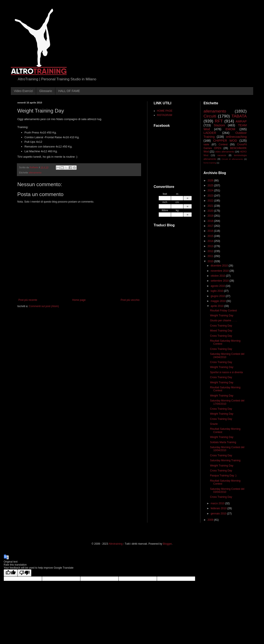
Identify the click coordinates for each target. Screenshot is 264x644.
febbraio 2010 (219, 508)
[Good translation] (11, 573)
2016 (211, 231)
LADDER (210, 133)
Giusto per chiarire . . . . (223, 320)
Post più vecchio (130, 300)
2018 (211, 221)
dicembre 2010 (220, 266)
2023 (211, 196)
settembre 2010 (220, 281)
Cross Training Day (221, 326)
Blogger (167, 544)
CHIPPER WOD (225, 141)
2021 (211, 206)
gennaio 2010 (219, 514)
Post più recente (28, 300)
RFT (219, 121)
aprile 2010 (217, 306)
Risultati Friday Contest (223, 311)
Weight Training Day (222, 316)
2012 (211, 251)
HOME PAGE (165, 111)
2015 (211, 236)
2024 (211, 190)
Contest (223, 144)
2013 (211, 246)
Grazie (214, 424)
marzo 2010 (218, 503)
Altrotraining (116, 544)
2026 (211, 181)
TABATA (239, 116)
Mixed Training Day (221, 331)
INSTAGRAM (164, 115)
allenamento (35, 173)
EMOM (230, 129)
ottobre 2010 (218, 276)
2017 (211, 226)
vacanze (222, 155)
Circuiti (210, 116)
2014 (211, 241)
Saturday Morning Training (225, 460)
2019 (211, 216)
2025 (211, 186)
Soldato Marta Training (223, 442)
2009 (211, 520)
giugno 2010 (218, 296)
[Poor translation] (24, 573)
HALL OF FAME (69, 91)
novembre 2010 (220, 271)
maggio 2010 (218, 301)
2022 (211, 201)
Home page (79, 300)
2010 (211, 261)
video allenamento (225, 152)
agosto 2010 (218, 286)
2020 (211, 211)
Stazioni (219, 125)
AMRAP (241, 121)
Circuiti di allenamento (232, 159)
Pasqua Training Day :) (223, 476)
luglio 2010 (217, 291)
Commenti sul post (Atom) (44, 306)
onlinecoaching (236, 137)
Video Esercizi (23, 91)
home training (210, 163)
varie (206, 144)
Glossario (46, 91)
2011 (211, 256)
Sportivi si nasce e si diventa (226, 372)
